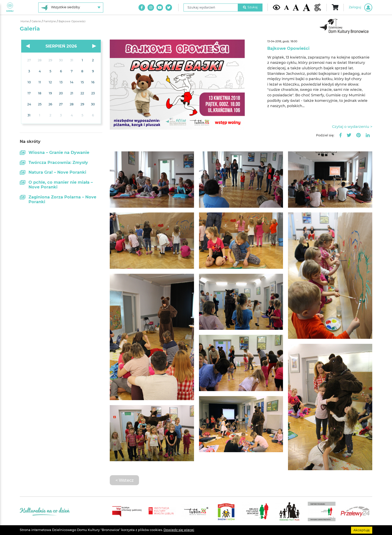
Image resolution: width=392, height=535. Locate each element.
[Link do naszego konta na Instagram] (151, 8)
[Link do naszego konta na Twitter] (169, 8)
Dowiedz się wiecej (179, 530)
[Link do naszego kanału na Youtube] (160, 8)
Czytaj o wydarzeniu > (352, 127)
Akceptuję (362, 530)
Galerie (37, 21)
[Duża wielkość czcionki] (306, 7)
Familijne (50, 21)
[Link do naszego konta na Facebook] (142, 8)
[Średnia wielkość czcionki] (296, 7)
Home (25, 21)
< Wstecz (124, 480)
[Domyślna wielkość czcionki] (286, 7)
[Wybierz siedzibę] (71, 8)
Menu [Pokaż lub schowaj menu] (10, 7)
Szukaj (250, 7)
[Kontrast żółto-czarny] (276, 7)
